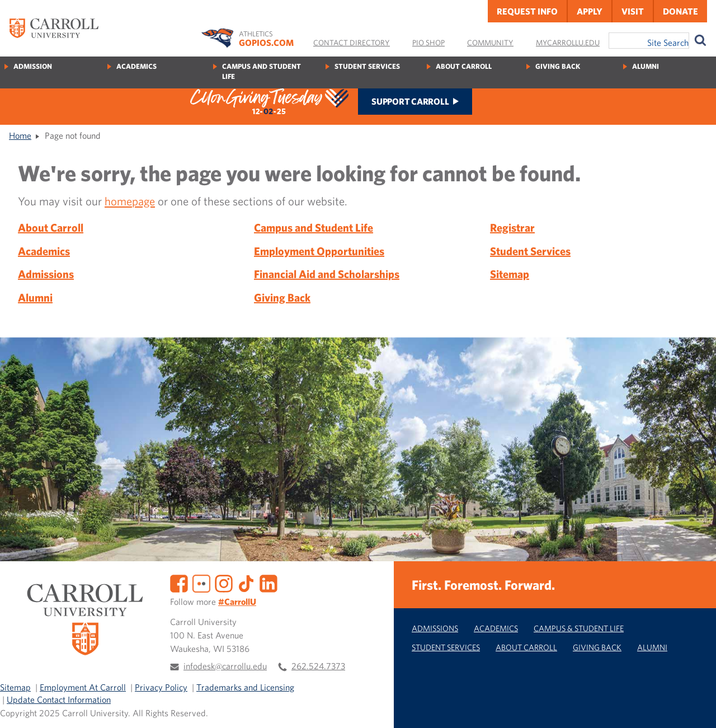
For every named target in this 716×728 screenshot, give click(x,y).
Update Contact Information (59, 699)
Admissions (46, 274)
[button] (695, 707)
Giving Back (558, 66)
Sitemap (510, 274)
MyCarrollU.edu (568, 43)
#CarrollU (237, 602)
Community (490, 43)
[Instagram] (224, 582)
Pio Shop (428, 43)
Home (20, 135)
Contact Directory (352, 43)
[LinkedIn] (268, 582)
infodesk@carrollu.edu (225, 666)
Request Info (527, 11)
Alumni (646, 66)
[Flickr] (201, 582)
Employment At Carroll (83, 687)
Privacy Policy (161, 687)
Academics (136, 66)
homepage (130, 201)
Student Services (367, 66)
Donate (680, 11)
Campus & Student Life (579, 628)
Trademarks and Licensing (245, 687)
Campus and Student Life (262, 71)
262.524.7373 (318, 666)
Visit (633, 11)
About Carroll (464, 66)
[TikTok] (246, 582)
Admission (33, 66)
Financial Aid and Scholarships (327, 274)
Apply (590, 11)
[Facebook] (179, 582)
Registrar (512, 227)
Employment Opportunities (319, 251)
